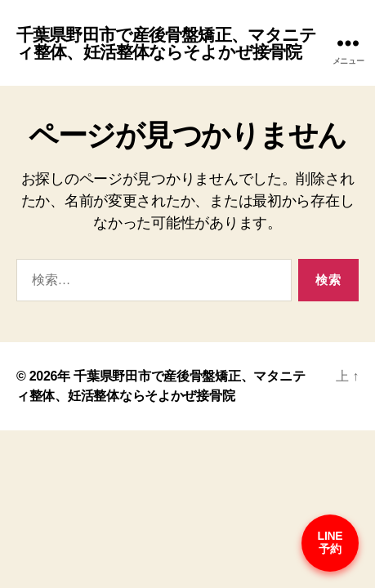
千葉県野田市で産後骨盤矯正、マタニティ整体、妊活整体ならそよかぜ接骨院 (166, 43)
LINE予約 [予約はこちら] (330, 542)
